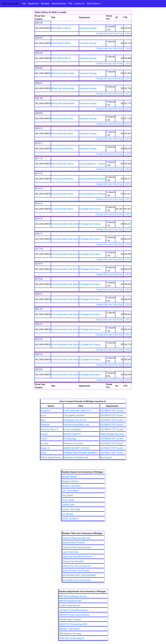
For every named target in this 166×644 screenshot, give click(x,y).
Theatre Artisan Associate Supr (77, 547)
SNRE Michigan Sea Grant (112, 434)
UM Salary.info (10, 4)
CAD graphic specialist (74, 415)
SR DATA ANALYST (72, 434)
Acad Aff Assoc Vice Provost (76, 571)
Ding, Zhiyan (68, 495)
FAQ (70, 4)
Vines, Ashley (68, 500)
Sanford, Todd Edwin (71, 486)
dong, (44, 453)
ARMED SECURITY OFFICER (76, 448)
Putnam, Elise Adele (71, 509)
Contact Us (79, 4)
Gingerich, (46, 411)
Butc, (43, 420)
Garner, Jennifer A (70, 519)
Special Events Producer (74, 543)
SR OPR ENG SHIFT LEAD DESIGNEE (79, 575)
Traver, (44, 439)
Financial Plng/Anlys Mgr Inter (77, 538)
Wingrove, (45, 425)
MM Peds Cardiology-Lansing (73, 596)
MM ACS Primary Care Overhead (74, 615)
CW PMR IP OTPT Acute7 (112, 411)
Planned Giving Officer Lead (76, 425)
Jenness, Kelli (68, 505)
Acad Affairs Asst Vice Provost (77, 580)
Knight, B (45, 448)
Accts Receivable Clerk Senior (65, 224)
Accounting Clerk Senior (62, 119)
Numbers (45, 4)
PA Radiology (70, 439)
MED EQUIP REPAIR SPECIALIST (77, 557)
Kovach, (45, 434)
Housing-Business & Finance (92, 179)
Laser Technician (70, 552)
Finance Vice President (73, 561)
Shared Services (59, 4)
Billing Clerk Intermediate (63, 73)
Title (24, 4)
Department (33, 4)
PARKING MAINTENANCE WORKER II (81, 453)
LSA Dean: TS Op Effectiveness (73, 610)
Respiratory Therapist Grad (76, 457)
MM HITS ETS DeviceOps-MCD (73, 624)
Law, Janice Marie (70, 491)
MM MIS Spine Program (70, 620)
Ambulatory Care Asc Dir (75, 420)
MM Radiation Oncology (70, 634)
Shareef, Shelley (69, 477)
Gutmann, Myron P (49, 429)
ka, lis (44, 415)
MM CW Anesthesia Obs (70, 601)
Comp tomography (72, 429)
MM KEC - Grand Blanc (70, 629)
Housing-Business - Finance (92, 164)
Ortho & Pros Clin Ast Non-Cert (77, 566)
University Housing (88, 28)
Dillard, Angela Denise (51, 457)
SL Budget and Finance (90, 209)
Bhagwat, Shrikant (70, 481)
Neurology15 (106, 457)
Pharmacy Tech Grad (73, 443)
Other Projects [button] (93, 4)
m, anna (45, 443)
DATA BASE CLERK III (61, 28)
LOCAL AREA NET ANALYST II (77, 411)
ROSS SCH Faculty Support (72, 638)
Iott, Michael (68, 514)
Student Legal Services (70, 605)
